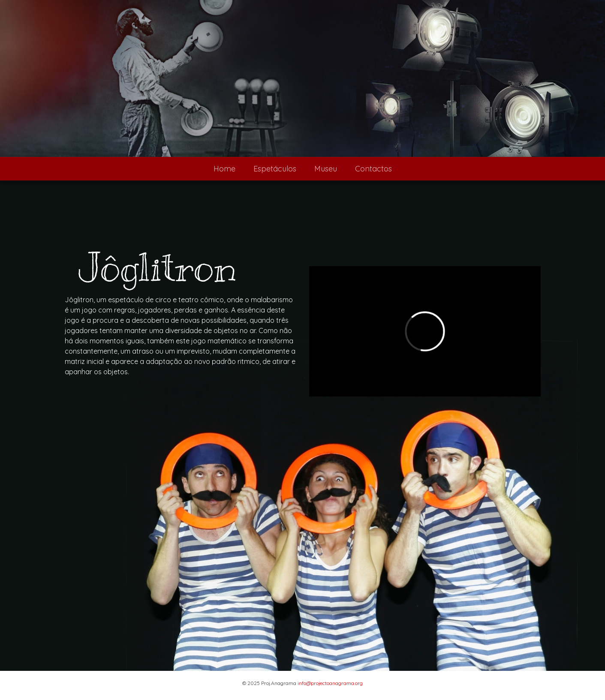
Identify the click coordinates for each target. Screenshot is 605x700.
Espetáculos (275, 169)
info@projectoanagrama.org (330, 683)
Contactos (373, 169)
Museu (326, 169)
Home (224, 169)
